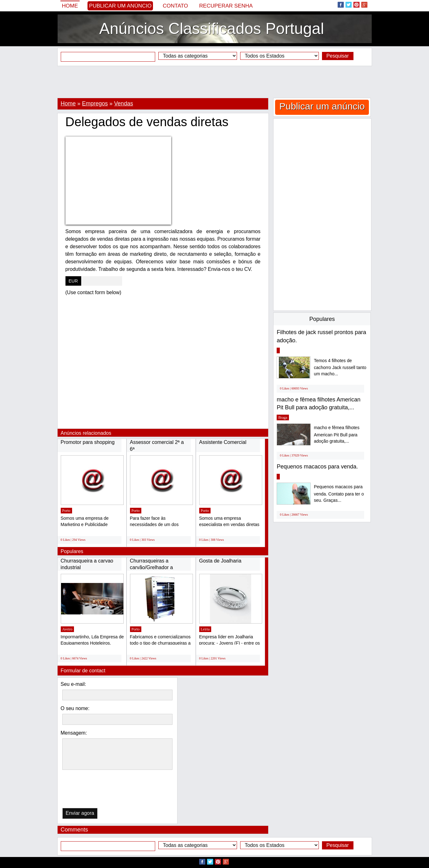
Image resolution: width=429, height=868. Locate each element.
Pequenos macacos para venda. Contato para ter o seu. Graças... (339, 493)
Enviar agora (80, 813)
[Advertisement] (215, 82)
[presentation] (95, 790)
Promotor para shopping (88, 442)
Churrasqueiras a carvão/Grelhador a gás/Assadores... (152, 568)
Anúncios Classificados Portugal (212, 29)
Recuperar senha (226, 6)
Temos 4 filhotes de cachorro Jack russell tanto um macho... (340, 367)
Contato (175, 6)
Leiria (205, 629)
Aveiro (67, 629)
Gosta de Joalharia (220, 561)
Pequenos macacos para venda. (317, 467)
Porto (66, 511)
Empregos (95, 104)
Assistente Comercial (223, 442)
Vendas (124, 104)
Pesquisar (338, 56)
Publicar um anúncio (120, 6)
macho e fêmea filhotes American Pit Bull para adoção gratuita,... (337, 434)
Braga (283, 417)
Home (70, 6)
